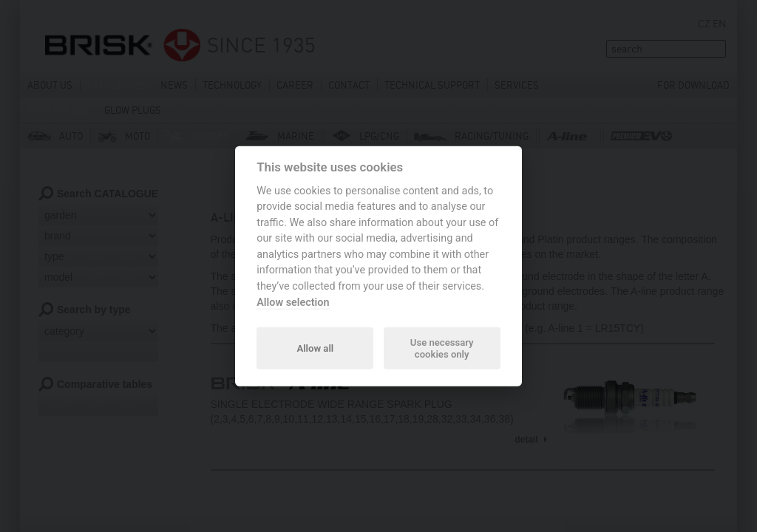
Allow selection (293, 302)
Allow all (315, 348)
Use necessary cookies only (442, 348)
